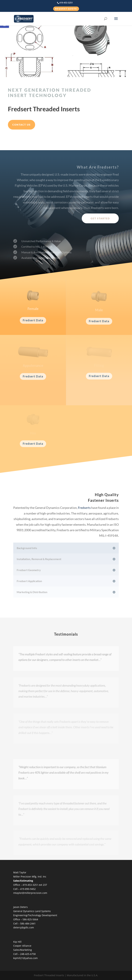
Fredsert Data (33, 320)
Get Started (100, 218)
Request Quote (66, 9)
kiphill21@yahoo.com (25, 958)
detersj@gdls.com (24, 927)
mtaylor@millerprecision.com (30, 893)
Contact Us (22, 125)
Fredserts (84, 508)
